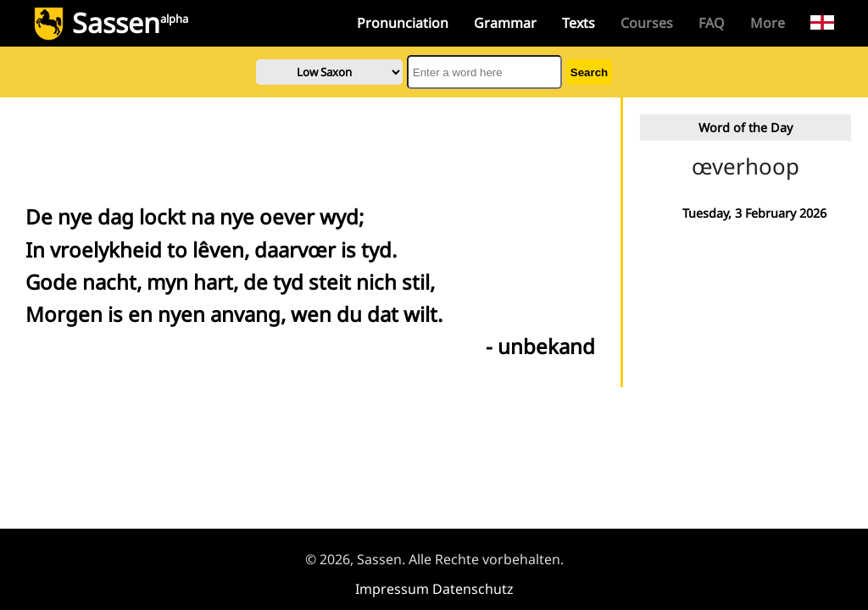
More (768, 23)
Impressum (392, 589)
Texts (579, 23)
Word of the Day (746, 128)
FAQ (712, 23)
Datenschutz (473, 589)
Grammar (505, 23)
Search (589, 72)
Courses (647, 23)
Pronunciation (403, 23)
